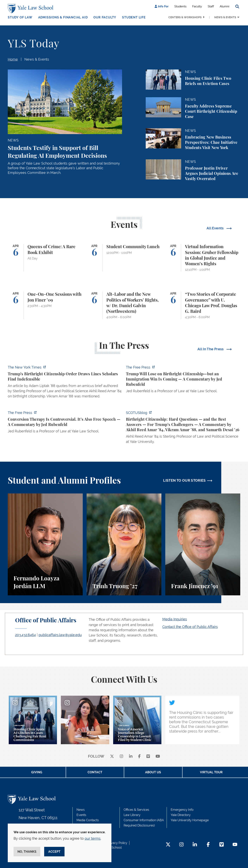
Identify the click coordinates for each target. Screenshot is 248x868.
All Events (216, 228)
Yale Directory (181, 815)
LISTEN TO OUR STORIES (184, 480)
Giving (37, 772)
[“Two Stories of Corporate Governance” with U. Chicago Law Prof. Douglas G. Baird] (203, 305)
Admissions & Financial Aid (63, 17)
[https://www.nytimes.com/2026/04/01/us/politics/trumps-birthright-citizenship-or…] (65, 383)
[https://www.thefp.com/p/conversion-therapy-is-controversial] (65, 423)
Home (13, 59)
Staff (211, 6)
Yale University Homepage (190, 820)
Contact (95, 772)
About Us (153, 772)
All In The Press (211, 349)
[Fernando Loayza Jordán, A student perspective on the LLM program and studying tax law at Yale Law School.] (45, 544)
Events (81, 815)
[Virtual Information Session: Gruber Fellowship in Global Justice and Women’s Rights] (203, 258)
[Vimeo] (148, 757)
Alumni (224, 6)
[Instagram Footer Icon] (181, 845)
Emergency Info (182, 810)
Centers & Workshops (185, 17)
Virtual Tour (211, 772)
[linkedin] (131, 757)
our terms (93, 838)
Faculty (197, 6)
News (81, 810)
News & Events (225, 17)
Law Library (132, 815)
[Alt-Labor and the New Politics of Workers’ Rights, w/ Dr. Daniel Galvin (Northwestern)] (124, 305)
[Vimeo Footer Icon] (222, 845)
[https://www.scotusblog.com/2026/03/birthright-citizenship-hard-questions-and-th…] (183, 428)
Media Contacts (88, 820)
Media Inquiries (175, 619)
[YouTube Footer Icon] (235, 845)
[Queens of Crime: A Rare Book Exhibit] (45, 258)
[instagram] (121, 757)
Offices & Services (136, 810)
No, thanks (27, 852)
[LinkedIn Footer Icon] (195, 845)
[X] (112, 757)
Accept (54, 852)
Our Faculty (105, 17)
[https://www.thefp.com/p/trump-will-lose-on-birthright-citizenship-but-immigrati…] (183, 380)
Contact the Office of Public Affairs (190, 627)
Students (180, 6)
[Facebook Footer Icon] (208, 845)
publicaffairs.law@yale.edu (60, 635)
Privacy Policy (117, 843)
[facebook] (139, 757)
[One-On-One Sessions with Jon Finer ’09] (45, 305)
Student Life (134, 17)
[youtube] (158, 757)
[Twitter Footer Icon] (168, 845)
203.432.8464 (25, 635)
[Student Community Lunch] (124, 258)
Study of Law (20, 17)
